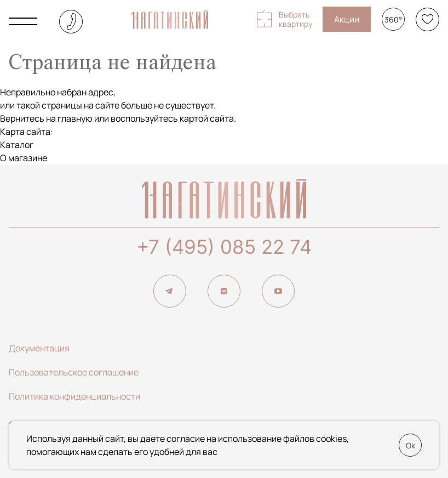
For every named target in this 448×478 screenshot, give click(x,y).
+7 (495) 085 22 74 (224, 247)
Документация (39, 348)
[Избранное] (427, 19)
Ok (410, 445)
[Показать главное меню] (23, 21)
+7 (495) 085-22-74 (71, 22)
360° (393, 19)
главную (75, 118)
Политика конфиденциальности (74, 396)
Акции (347, 19)
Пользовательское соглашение (74, 372)
